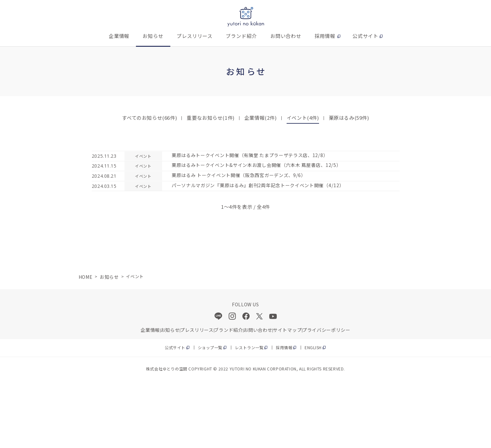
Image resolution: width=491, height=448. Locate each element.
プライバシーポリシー (369, 383)
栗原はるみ (349, 118)
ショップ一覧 (207, 405)
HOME (85, 325)
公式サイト (366, 36)
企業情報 (119, 36)
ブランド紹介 (241, 36)
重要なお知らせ (211, 118)
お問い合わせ (286, 36)
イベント (303, 118)
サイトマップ (315, 383)
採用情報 (325, 36)
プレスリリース (195, 36)
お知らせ (153, 36)
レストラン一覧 (250, 405)
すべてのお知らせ (149, 118)
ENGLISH (320, 405)
